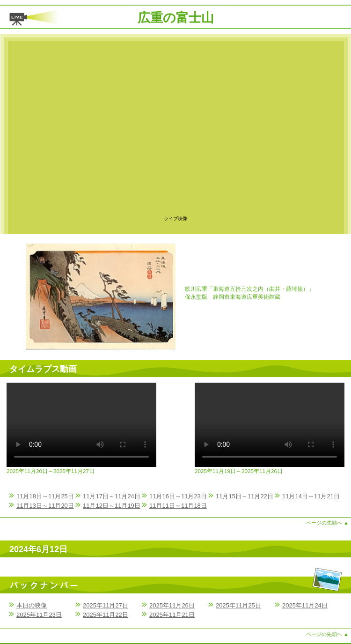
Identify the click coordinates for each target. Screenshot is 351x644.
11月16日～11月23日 (178, 496)
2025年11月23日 (39, 615)
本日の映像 (32, 605)
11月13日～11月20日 (45, 506)
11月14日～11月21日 (311, 496)
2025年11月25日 (238, 605)
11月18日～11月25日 (45, 496)
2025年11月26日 (172, 605)
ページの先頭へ (327, 523)
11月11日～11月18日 (178, 506)
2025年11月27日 (106, 605)
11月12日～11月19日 (112, 506)
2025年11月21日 (172, 615)
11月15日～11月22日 (245, 496)
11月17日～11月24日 (112, 496)
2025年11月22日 (106, 615)
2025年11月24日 (305, 605)
